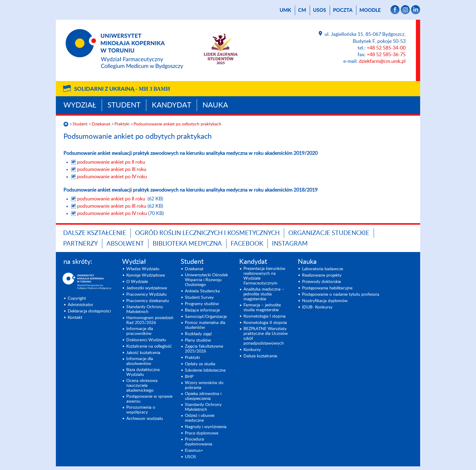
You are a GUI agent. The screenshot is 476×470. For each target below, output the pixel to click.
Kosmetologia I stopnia (265, 316)
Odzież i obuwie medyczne (200, 418)
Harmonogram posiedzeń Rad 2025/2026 (150, 320)
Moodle (370, 10)
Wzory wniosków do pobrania (204, 385)
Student (124, 105)
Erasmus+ (194, 451)
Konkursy (252, 350)
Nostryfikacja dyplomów (325, 301)
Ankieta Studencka (202, 291)
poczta (343, 10)
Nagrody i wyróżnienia (206, 427)
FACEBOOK (247, 244)
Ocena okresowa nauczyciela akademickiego (142, 386)
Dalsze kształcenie (95, 233)
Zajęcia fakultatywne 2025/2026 (204, 349)
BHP (189, 377)
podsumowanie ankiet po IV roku (112, 177)
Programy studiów (202, 304)
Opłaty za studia (200, 364)
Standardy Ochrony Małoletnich (145, 309)
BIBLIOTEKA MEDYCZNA (187, 244)
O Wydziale (137, 282)
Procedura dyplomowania (199, 442)
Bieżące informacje (202, 310)
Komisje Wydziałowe (146, 275)
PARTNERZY (80, 244)
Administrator (80, 305)
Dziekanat (101, 124)
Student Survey (199, 298)
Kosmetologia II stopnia (265, 323)
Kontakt (75, 318)
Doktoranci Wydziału (146, 340)
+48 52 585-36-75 (386, 55)
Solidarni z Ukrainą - (122, 89)
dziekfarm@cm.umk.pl (382, 61)
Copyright (77, 298)
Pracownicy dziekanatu (148, 301)
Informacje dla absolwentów (140, 361)
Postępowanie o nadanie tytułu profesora (341, 295)
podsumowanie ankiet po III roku (112, 169)
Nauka (215, 105)
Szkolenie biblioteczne (205, 370)
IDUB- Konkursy (317, 307)
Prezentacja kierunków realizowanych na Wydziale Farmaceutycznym (264, 276)
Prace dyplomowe (202, 433)
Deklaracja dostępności (89, 311)
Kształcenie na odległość (149, 346)
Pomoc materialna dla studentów (205, 325)
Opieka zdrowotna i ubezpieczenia (203, 396)
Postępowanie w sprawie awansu (149, 399)
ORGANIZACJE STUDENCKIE (329, 233)
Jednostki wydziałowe (147, 288)
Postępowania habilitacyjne (327, 288)
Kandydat (172, 105)
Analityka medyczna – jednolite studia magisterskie (264, 294)
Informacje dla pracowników (140, 331)
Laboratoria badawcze (323, 269)
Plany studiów (198, 340)
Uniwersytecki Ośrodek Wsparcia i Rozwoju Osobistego (206, 280)
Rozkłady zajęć (199, 334)
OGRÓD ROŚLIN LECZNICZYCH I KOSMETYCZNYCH (207, 233)
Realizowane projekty (322, 275)
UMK (285, 10)
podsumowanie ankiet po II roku (111, 162)
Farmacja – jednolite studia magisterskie (262, 308)
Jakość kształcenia (143, 353)
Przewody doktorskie (321, 282)
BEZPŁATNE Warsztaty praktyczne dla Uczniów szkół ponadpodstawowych (266, 336)
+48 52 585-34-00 (386, 48)
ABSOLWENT (125, 244)
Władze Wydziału (143, 269)
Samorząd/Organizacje (206, 317)
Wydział (80, 105)
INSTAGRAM (290, 244)
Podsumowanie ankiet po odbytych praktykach (177, 124)
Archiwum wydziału (145, 419)
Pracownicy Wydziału (146, 295)
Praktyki (122, 124)
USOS (320, 10)
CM (302, 10)
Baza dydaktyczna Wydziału (143, 372)
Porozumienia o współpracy (141, 410)
